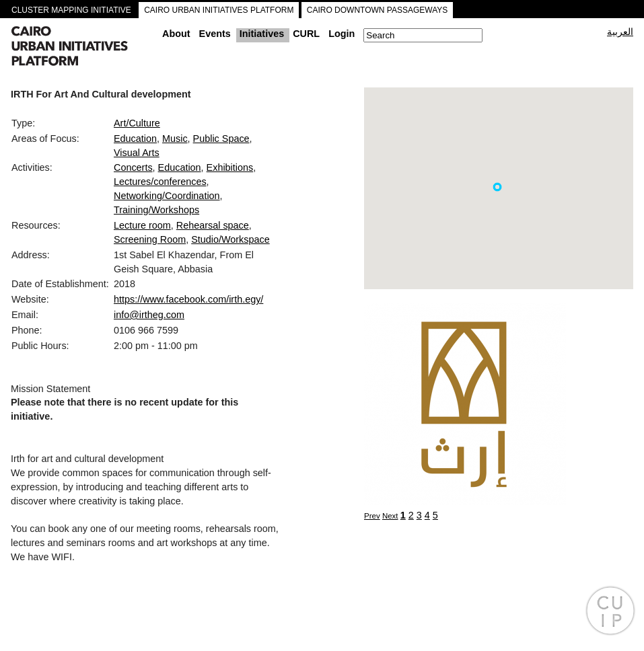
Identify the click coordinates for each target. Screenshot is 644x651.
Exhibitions (230, 167)
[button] (497, 187)
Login (342, 34)
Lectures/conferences (160, 182)
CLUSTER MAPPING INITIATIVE (71, 10)
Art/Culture (137, 123)
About (176, 34)
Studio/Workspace (230, 239)
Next (390, 516)
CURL (306, 34)
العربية (620, 32)
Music (175, 139)
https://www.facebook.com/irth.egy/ (188, 299)
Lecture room (142, 225)
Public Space (221, 139)
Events (215, 34)
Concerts (133, 167)
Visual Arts (137, 153)
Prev (372, 516)
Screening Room (150, 239)
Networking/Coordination (167, 196)
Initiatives (262, 34)
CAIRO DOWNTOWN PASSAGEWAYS (378, 10)
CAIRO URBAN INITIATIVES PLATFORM (219, 10)
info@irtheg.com (149, 315)
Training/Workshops (156, 210)
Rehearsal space (213, 225)
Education (135, 139)
